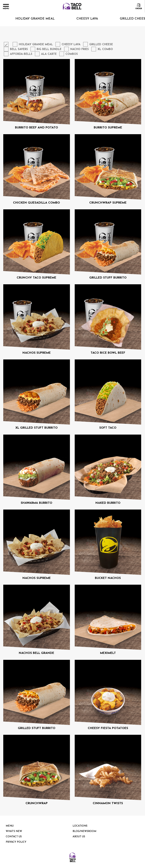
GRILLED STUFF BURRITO (108, 278)
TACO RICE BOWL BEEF (108, 353)
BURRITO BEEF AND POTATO (36, 128)
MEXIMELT (108, 653)
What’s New (14, 831)
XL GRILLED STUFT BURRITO (36, 428)
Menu (10, 826)
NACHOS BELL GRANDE (36, 653)
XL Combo (105, 49)
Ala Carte (49, 54)
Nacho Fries (80, 49)
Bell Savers (19, 49)
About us (79, 837)
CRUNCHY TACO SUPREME (36, 278)
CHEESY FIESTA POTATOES (108, 728)
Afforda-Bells (21, 54)
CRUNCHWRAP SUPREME (108, 203)
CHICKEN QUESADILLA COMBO (36, 203)
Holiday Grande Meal (36, 45)
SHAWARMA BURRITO (36, 503)
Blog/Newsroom (84, 831)
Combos (72, 54)
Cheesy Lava (80, 19)
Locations (80, 826)
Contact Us (14, 837)
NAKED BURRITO (108, 503)
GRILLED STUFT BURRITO (37, 728)
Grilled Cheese (101, 45)
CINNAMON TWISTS (108, 803)
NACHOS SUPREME (37, 353)
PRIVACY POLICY (16, 842)
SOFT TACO (108, 428)
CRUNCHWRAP (37, 803)
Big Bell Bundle (49, 49)
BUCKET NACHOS (108, 578)
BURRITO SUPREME (108, 128)
